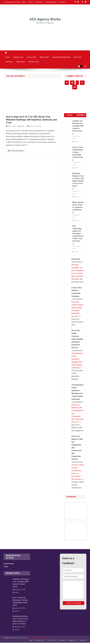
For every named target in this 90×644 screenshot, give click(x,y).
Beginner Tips (18, 57)
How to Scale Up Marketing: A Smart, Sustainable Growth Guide (78, 152)
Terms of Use (51, 638)
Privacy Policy (40, 638)
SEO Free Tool (34, 62)
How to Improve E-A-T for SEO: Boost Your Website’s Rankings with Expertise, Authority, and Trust (31, 120)
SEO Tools (78, 57)
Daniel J (23, 126)
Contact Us (63, 2)
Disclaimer (62, 638)
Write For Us (21, 62)
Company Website (51, 2)
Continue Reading (16, 151)
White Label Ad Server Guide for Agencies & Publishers (78, 206)
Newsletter (39, 2)
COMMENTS (81, 115)
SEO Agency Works (45, 19)
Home (8, 57)
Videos (31, 2)
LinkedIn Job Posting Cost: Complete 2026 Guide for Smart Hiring (78, 126)
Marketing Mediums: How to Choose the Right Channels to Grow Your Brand (78, 180)
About (24, 2)
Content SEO (32, 57)
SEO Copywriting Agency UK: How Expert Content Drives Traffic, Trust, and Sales (78, 234)
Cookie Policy (72, 638)
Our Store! (9, 62)
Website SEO (44, 57)
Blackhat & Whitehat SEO (62, 57)
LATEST (70, 115)
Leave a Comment (35, 126)
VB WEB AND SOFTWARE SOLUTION (39, 635)
